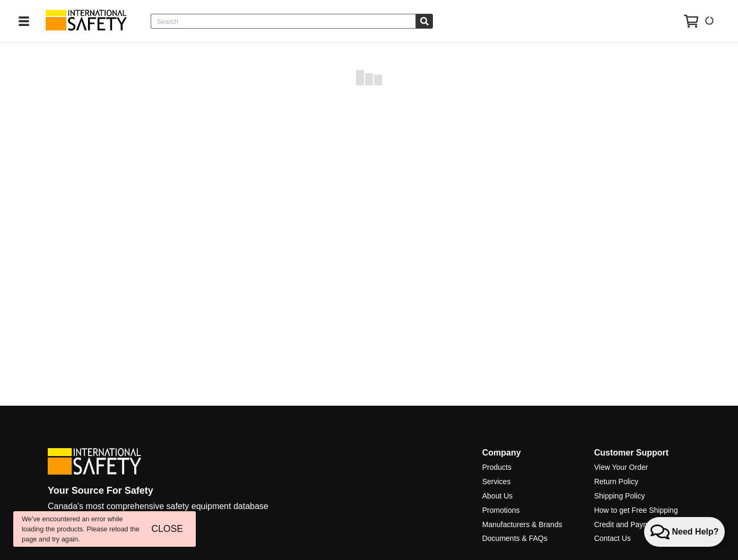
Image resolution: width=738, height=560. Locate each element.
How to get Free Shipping (636, 510)
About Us (498, 496)
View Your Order (621, 467)
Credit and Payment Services (642, 524)
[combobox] (283, 21)
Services (497, 482)
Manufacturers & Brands (522, 524)
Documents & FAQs (515, 538)
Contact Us (613, 538)
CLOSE (167, 529)
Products (497, 467)
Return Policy (616, 482)
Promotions (501, 510)
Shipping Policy (620, 496)
